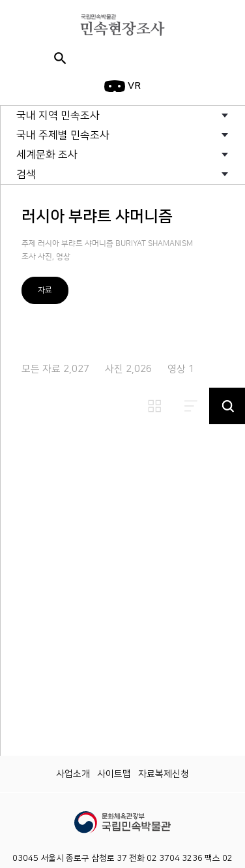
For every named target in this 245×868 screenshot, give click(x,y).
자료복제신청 (164, 774)
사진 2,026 (128, 369)
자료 (45, 290)
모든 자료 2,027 (55, 369)
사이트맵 (114, 774)
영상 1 (181, 369)
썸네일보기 (154, 406)
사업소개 (73, 774)
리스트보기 (191, 406)
